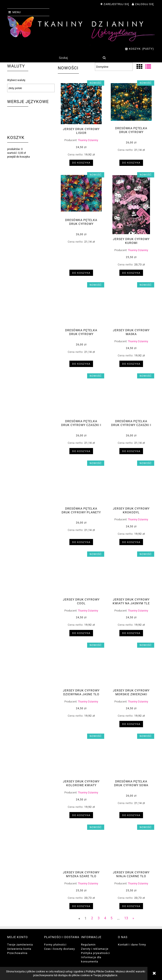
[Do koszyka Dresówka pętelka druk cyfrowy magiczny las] (131, 163)
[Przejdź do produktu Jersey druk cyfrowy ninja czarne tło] (131, 847)
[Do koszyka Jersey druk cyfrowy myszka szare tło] (81, 906)
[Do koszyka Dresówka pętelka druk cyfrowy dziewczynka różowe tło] (81, 364)
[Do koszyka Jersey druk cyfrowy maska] (131, 364)
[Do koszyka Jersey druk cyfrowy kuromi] (131, 273)
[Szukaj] (104, 58)
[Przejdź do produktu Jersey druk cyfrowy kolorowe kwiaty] (81, 756)
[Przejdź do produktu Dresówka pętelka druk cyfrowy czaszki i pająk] (81, 396)
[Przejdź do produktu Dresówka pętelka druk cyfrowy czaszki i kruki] (131, 396)
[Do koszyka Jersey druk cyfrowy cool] (81, 633)
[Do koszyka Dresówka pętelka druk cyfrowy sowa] (131, 815)
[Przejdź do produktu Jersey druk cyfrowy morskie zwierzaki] (131, 665)
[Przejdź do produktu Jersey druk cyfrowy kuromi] (131, 205)
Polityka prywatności (95, 953)
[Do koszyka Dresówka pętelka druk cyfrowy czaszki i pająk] (81, 451)
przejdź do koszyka (18, 157)
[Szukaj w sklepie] (79, 58)
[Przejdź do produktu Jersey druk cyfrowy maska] (131, 305)
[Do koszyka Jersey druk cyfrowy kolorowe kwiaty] (81, 815)
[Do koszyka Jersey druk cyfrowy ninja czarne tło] (131, 906)
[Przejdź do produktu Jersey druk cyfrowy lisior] (81, 104)
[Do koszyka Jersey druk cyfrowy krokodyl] (131, 542)
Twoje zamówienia (20, 945)
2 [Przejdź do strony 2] (92, 918)
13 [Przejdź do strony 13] (126, 918)
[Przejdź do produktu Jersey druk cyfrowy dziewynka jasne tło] (81, 665)
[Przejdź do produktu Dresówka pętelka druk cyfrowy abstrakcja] (81, 195)
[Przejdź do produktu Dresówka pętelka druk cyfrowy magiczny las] (131, 103)
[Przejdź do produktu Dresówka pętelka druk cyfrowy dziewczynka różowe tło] (81, 305)
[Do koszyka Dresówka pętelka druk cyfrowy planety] (81, 542)
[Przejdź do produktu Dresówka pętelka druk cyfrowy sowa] (131, 756)
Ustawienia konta (19, 949)
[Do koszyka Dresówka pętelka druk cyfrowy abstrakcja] (81, 273)
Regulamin (88, 945)
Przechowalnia (17, 953)
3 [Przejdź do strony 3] (99, 918)
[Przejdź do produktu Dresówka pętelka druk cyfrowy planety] (81, 483)
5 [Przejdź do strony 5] (111, 918)
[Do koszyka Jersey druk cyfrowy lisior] (81, 163)
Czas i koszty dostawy (59, 949)
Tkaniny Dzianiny (88, 140)
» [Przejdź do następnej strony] (133, 918)
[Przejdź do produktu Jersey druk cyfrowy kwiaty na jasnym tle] (131, 574)
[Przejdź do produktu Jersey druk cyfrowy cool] (81, 574)
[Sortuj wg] (114, 67)
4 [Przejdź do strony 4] (105, 918)
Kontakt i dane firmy (132, 945)
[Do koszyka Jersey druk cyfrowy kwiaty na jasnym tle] (131, 633)
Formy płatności (55, 945)
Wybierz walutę (16, 80)
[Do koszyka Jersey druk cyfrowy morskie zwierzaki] (131, 724)
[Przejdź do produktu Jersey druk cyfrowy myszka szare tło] (81, 847)
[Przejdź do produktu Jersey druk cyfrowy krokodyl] (131, 483)
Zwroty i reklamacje (95, 949)
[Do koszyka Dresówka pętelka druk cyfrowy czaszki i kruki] (131, 451)
